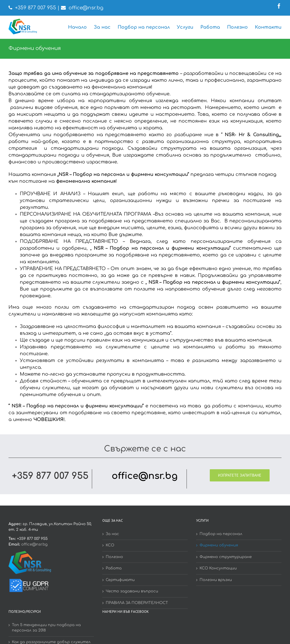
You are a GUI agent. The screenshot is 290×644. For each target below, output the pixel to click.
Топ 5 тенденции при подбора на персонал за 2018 (46, 628)
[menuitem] (81, 27)
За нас (112, 534)
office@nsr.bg (86, 8)
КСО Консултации (218, 568)
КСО (110, 545)
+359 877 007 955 (36, 8)
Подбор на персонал (221, 534)
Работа (114, 568)
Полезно (114, 557)
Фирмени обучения (219, 545)
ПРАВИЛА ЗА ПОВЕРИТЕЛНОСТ (137, 603)
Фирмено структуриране (226, 557)
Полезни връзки (216, 580)
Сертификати (120, 580)
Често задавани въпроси (132, 591)
